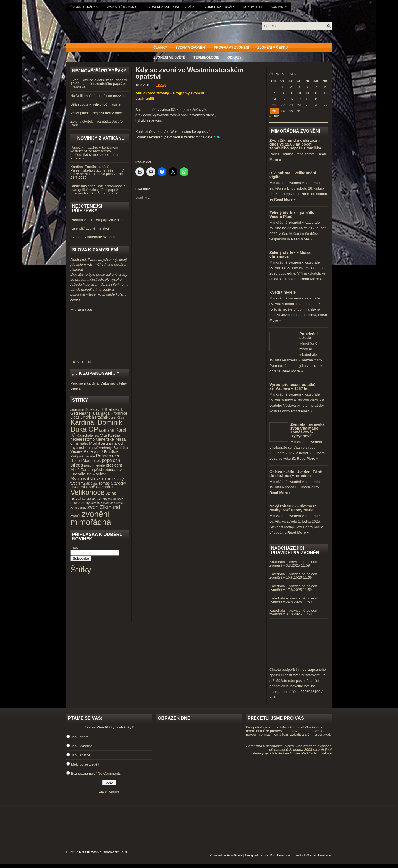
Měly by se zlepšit (85, 764)
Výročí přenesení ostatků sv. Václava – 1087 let (293, 386)
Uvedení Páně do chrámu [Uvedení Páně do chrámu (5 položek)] (93, 487)
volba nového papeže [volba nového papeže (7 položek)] (93, 496)
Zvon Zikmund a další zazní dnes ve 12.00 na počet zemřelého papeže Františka (99, 84)
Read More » (285, 199)
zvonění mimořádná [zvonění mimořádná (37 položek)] (91, 518)
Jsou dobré (80, 737)
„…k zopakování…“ (95, 373)
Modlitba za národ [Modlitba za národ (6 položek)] (106, 443)
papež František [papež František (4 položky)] (106, 452)
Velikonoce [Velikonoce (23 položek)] (87, 492)
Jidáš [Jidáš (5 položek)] (75, 417)
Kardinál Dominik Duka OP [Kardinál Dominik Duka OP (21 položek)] (96, 426)
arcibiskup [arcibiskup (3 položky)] (77, 410)
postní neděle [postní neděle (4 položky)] (94, 465)
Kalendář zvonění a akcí (90, 228)
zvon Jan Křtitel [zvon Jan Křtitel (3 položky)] (113, 503)
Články (160, 48)
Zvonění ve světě (169, 57)
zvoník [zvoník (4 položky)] (75, 516)
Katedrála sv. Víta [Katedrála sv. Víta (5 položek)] (92, 435)
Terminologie (206, 57)
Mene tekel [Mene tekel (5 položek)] (105, 439)
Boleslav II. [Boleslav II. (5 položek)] (94, 409)
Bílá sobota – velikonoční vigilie (95, 104)
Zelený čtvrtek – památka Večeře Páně (97, 123)
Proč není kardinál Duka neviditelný (99, 383)
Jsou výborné (82, 746)
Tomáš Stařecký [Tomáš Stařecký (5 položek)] (112, 483)
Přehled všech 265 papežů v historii (99, 220)
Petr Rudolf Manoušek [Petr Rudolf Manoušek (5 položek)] (95, 458)
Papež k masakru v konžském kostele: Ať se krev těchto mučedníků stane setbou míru (94, 151)
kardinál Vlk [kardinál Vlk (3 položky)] (107, 430)
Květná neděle (283, 292)
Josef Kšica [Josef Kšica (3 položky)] (117, 417)
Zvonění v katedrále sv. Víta (170, 7)
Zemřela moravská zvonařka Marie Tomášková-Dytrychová (307, 430)
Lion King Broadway (277, 855)
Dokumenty (253, 7)
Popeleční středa (308, 336)
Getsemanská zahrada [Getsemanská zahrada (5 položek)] (90, 413)
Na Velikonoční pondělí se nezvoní (98, 96)
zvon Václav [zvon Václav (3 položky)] (78, 508)
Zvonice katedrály (219, 7)
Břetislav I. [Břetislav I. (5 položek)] (114, 409)
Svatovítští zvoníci (122, 7)
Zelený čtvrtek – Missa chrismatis (290, 254)
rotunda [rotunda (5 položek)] (110, 470)
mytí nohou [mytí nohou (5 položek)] (80, 448)
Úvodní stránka (84, 7)
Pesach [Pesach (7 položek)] (104, 456)
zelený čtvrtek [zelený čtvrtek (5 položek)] (90, 503)
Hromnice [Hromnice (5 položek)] (119, 413)
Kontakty (279, 7)
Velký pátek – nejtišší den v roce (96, 113)
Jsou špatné (81, 755)
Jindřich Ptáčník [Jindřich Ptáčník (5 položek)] (94, 417)
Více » (76, 389)
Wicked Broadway (320, 855)
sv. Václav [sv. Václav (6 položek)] (96, 474)
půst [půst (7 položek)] (98, 469)
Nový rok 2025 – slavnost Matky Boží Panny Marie (293, 508)
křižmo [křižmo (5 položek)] (89, 439)
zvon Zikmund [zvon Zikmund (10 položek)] (104, 507)
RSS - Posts (99, 360)
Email (75, 548)
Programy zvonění (231, 48)
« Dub (274, 116)
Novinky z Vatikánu (101, 138)
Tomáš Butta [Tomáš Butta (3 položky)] (89, 483)
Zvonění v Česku (273, 48)
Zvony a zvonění (191, 48)
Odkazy (235, 57)
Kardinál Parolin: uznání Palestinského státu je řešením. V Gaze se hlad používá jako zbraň (97, 170)
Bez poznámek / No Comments (96, 773)
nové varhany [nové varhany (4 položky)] (101, 448)
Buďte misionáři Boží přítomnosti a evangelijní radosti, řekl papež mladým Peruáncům (98, 190)
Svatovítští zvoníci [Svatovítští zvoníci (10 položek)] (92, 479)
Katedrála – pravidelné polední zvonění (294, 564)
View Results (109, 792)
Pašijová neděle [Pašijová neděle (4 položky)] (83, 456)
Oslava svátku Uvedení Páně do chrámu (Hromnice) (296, 474)
